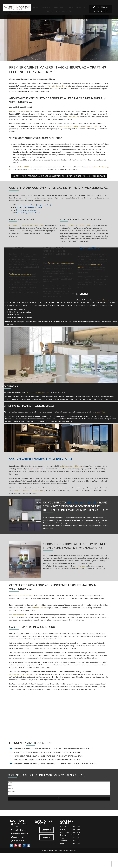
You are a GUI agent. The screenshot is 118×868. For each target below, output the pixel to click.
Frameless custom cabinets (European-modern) (33, 208)
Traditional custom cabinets (26, 214)
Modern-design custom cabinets (28, 217)
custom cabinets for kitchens (71, 128)
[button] (59, 762)
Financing (81, 7)
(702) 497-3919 (101, 12)
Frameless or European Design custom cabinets (27, 229)
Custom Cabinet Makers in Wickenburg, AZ (41, 467)
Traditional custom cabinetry (20, 280)
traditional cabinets (37, 477)
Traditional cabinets (39, 618)
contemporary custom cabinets (79, 229)
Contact (66, 11)
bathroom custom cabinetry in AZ (38, 400)
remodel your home (81, 512)
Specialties (57, 7)
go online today (80, 577)
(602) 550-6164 (101, 7)
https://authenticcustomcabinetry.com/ (24, 687)
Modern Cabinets (88, 253)
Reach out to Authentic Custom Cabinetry (29, 500)
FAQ (58, 11)
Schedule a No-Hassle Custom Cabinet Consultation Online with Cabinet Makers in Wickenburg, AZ (59, 179)
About (69, 7)
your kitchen (103, 306)
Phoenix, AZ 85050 (19, 844)
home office (100, 420)
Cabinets (44, 7)
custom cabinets (18, 626)
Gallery (50, 11)
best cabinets (74, 118)
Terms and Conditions (69, 865)
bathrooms (86, 128)
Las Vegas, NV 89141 (20, 848)
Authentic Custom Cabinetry (58, 86)
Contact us (47, 844)
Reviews (47, 852)
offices (97, 128)
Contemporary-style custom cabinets (30, 211)
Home (36, 7)
